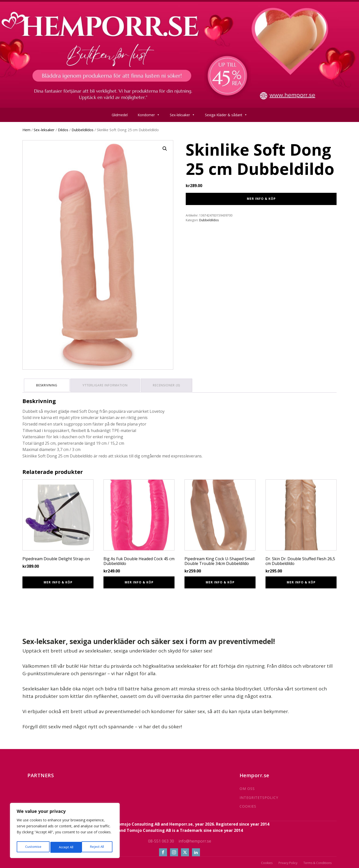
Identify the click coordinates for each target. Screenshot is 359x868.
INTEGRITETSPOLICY (259, 796)
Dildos (63, 130)
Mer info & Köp (261, 199)
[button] (165, 149)
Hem (26, 130)
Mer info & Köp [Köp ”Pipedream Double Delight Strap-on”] (58, 581)
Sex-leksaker (182, 115)
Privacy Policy (288, 861)
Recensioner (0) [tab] (171, 384)
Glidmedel (120, 115)
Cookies (267, 861)
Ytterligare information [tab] (108, 384)
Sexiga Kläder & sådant (226, 115)
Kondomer (149, 115)
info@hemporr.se (195, 839)
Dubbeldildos (83, 130)
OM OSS (247, 787)
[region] (65, 832)
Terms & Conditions (317, 861)
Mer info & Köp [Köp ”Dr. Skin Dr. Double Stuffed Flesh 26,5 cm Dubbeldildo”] (301, 581)
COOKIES (248, 805)
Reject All (65, 847)
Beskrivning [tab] (48, 384)
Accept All (98, 847)
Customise (33, 847)
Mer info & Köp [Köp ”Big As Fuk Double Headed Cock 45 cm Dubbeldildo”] (139, 581)
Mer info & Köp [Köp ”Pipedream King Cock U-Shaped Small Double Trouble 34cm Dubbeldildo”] (220, 581)
